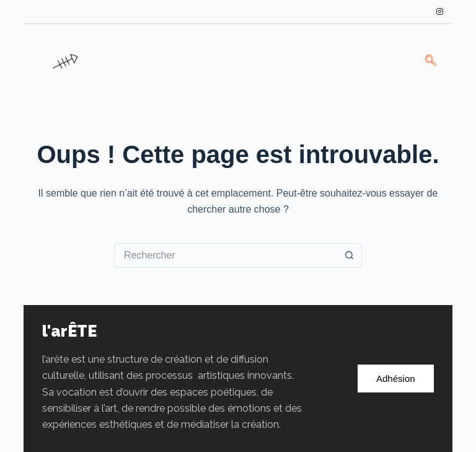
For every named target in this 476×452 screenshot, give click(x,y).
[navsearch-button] (431, 61)
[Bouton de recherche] (350, 255)
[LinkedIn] (418, 12)
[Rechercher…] (226, 255)
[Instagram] (440, 12)
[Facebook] (376, 12)
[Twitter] (397, 12)
